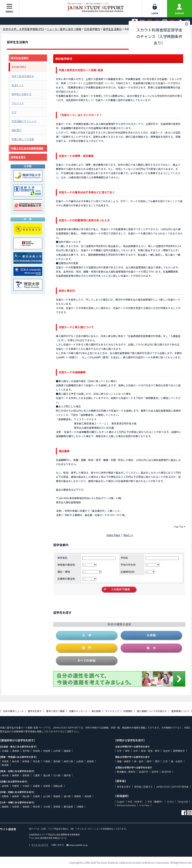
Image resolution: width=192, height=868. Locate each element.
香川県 (67, 796)
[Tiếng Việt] (172, 21)
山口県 (47, 796)
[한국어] (165, 21)
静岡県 (16, 775)
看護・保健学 (124, 761)
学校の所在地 (128, 565)
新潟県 (5, 765)
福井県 (67, 775)
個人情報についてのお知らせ (152, 711)
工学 (165, 761)
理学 (157, 761)
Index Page (113, 535)
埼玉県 (36, 761)
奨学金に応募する (22, 94)
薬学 (149, 761)
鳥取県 (5, 796)
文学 (119, 751)
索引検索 (96, 711)
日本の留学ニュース (13, 711)
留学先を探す (35, 711)
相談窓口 (17, 130)
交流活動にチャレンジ (24, 121)
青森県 (16, 751)
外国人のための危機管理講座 (27, 148)
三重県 (36, 775)
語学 (127, 751)
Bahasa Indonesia (126, 805)
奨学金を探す (18, 157)
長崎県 (26, 807)
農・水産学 (177, 761)
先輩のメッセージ (78, 711)
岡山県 (26, 796)
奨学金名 (62, 558)
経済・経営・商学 (150, 751)
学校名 (124, 558)
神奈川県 (68, 761)
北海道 (5, 751)
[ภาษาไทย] (187, 21)
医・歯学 (139, 761)
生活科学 (143, 772)
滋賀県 (5, 786)
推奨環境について (180, 711)
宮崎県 (57, 807)
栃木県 (16, 761)
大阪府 (26, 786)
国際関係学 (179, 751)
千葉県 (47, 761)
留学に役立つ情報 (55, 711)
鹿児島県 (68, 807)
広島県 (36, 796)
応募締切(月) (128, 572)
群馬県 (26, 761)
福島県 (67, 751)
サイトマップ (112, 711)
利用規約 (128, 711)
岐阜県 (5, 775)
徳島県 (57, 796)
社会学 (166, 751)
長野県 (90, 761)
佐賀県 (16, 807)
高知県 (88, 796)
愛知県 (26, 775)
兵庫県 (36, 786)
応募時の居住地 (66, 579)
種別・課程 (64, 572)
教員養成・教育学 (126, 772)
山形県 (57, 751)
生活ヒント (18, 85)
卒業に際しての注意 (23, 139)
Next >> (128, 535)
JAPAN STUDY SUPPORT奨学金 (172, 787)
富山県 (47, 775)
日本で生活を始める (23, 76)
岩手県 (26, 751)
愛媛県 (78, 796)
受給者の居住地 (66, 565)
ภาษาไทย (144, 805)
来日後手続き (19, 67)
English (121, 802)
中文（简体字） (136, 802)
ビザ (14, 112)
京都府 (16, 786)
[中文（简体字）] (150, 21)
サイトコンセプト (39, 845)
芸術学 (155, 772)
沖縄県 (80, 807)
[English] (142, 21)
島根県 (16, 796)
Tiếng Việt (183, 802)
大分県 (47, 807)
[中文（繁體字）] (157, 21)
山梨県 (80, 761)
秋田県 (47, 751)
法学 (135, 751)
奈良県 (47, 786)
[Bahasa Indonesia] (180, 21)
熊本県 (36, 807)
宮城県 (36, 751)
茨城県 (5, 761)
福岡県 (5, 807)
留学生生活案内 (20, 58)
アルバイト (18, 103)
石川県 (57, 775)
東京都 (57, 761)
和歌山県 (58, 786)
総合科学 (166, 772)
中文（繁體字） (156, 802)
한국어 (170, 802)
